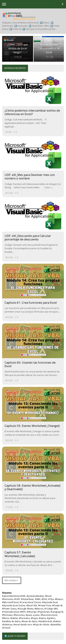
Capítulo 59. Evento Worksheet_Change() (32, 426)
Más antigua (11, 580)
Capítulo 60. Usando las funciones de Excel (30, 364)
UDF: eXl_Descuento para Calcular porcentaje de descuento (28, 237)
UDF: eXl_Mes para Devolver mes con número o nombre (30, 177)
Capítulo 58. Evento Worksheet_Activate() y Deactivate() (32, 487)
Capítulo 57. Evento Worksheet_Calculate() (20, 554)
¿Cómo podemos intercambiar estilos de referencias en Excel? (32, 112)
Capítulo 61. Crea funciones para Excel (31, 303)
